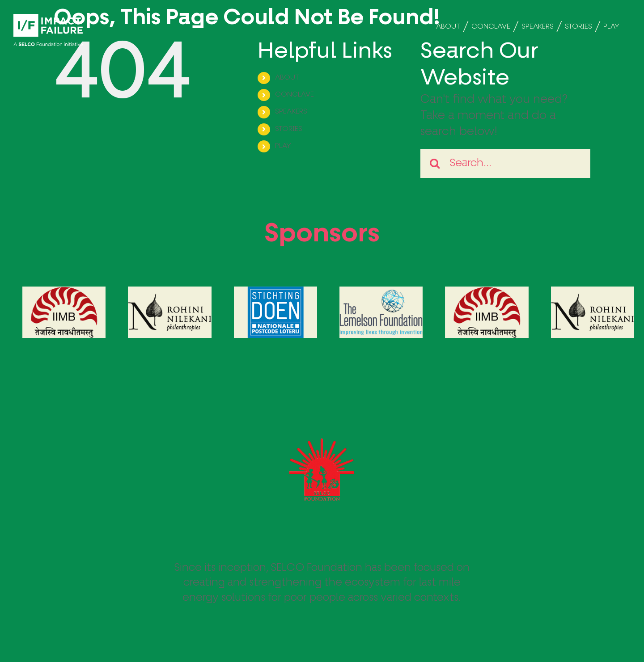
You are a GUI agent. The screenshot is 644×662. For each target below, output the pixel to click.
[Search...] (505, 163)
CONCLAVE (294, 95)
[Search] (435, 163)
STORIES (289, 129)
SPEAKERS (291, 112)
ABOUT (287, 78)
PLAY (283, 146)
